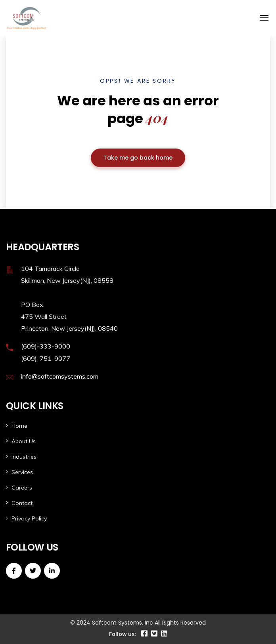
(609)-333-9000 (46, 346)
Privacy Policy (29, 518)
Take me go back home (138, 158)
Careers (22, 488)
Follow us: (123, 634)
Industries (24, 457)
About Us (24, 441)
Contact (22, 503)
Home (19, 426)
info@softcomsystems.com (60, 376)
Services (22, 472)
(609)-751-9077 (46, 358)
